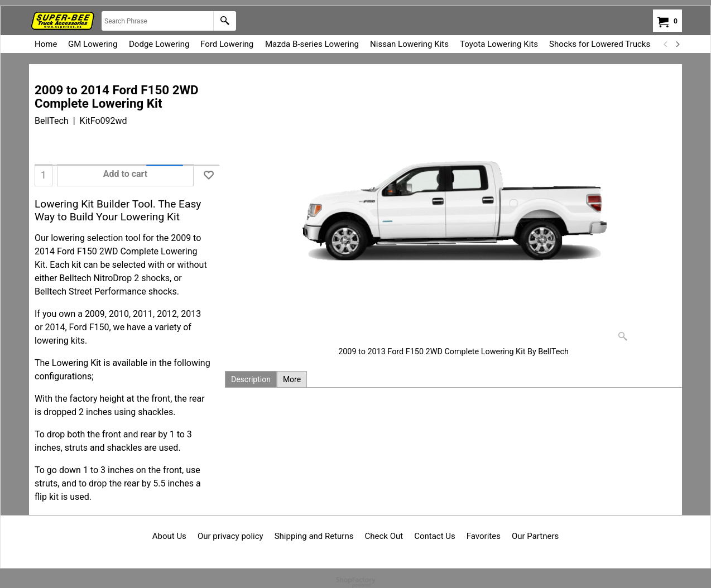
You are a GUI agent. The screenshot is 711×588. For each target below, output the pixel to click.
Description (251, 379)
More (292, 379)
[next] (677, 44)
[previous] (666, 44)
